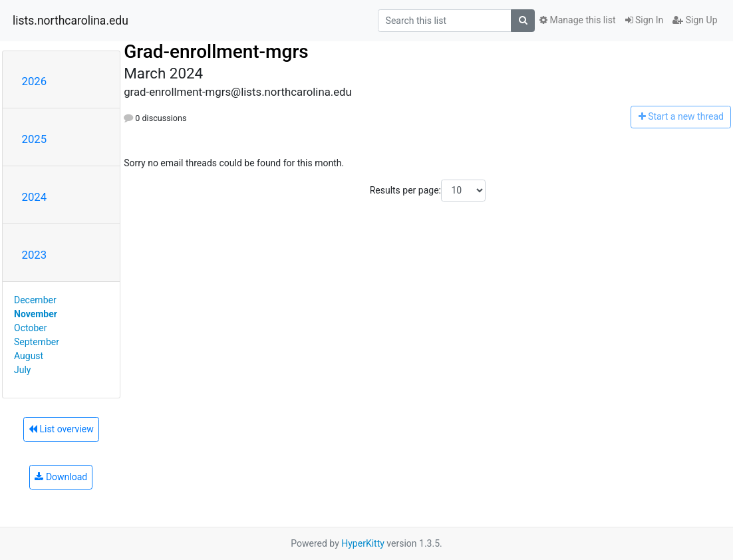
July (22, 370)
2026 (35, 81)
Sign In (645, 20)
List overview (61, 429)
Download (61, 477)
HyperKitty (363, 543)
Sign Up (695, 20)
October (30, 328)
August (29, 356)
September (37, 342)
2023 (35, 255)
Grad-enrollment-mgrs (216, 52)
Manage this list (577, 20)
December (35, 300)
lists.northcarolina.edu (71, 21)
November (36, 314)
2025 (35, 139)
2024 (35, 197)
